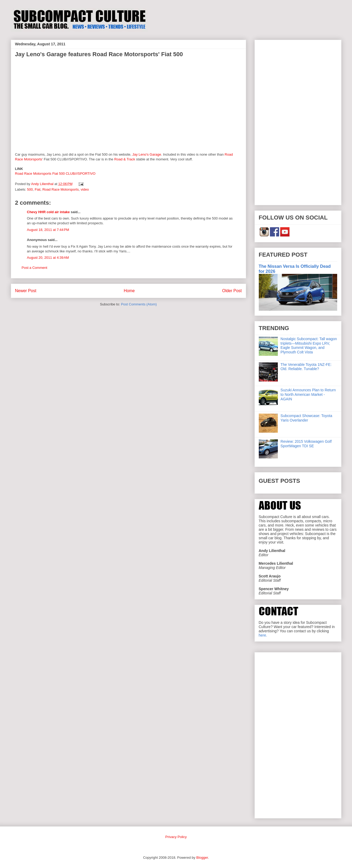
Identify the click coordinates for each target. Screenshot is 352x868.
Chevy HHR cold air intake (48, 212)
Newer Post (26, 291)
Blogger (202, 858)
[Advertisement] (298, 121)
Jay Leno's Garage (147, 154)
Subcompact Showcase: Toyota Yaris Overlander (306, 418)
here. (263, 635)
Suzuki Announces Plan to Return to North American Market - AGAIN (308, 394)
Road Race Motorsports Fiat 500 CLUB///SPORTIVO (55, 174)
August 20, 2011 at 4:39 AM (48, 258)
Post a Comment (35, 268)
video (85, 189)
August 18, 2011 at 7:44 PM (48, 230)
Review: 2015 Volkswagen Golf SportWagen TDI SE (306, 444)
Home (129, 291)
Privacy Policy (176, 837)
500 (30, 189)
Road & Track (125, 159)
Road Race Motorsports (61, 189)
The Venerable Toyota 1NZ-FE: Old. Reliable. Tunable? (306, 367)
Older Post (232, 291)
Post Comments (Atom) (139, 304)
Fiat (38, 189)
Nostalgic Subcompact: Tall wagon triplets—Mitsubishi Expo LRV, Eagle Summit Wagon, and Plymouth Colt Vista (309, 345)
